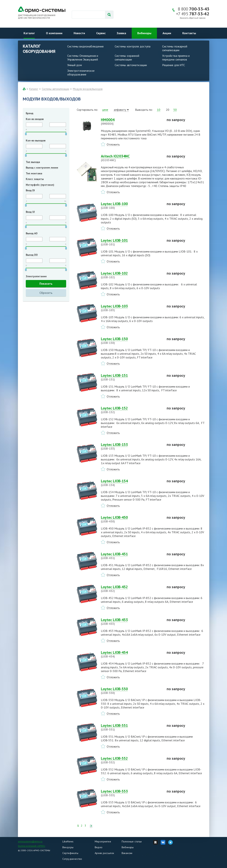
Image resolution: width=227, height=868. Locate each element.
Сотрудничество (72, 859)
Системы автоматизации (131, 65)
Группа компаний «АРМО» (32, 846)
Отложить (113, 144)
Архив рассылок (104, 853)
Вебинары (144, 33)
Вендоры (68, 847)
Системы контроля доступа (133, 46)
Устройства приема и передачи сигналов (176, 58)
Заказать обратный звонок (193, 18)
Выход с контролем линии (42, 168)
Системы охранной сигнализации (127, 58)
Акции (167, 33)
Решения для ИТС (174, 65)
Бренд (30, 113)
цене (105, 110)
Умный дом (75, 65)
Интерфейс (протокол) (40, 185)
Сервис (101, 33)
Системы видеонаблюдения (85, 46)
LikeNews (68, 841)
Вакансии (127, 853)
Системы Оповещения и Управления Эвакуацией (83, 58)
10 (159, 110)
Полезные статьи (132, 841)
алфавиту (120, 110)
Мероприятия (103, 841)
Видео (99, 847)
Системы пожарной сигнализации (175, 48)
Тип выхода (33, 162)
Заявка (121, 33)
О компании (54, 33)
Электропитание (36, 276)
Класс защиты (35, 179)
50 (175, 110)
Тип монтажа (34, 173)
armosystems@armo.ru (30, 841)
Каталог (29, 33)
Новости (79, 33)
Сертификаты (70, 853)
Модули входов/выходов (88, 89)
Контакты (189, 33)
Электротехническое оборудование (81, 72)
